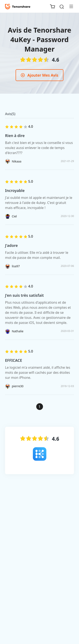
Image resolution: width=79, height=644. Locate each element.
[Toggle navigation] (70, 6)
